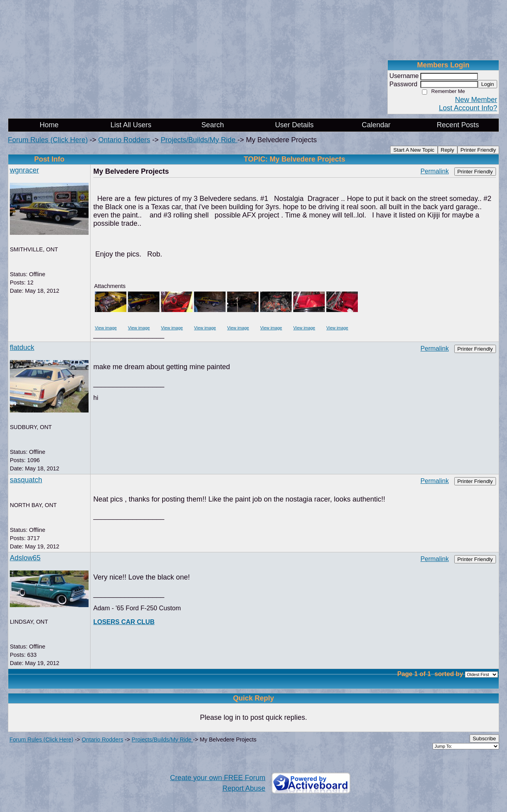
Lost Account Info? (468, 108)
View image (106, 328)
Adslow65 (25, 558)
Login (488, 84)
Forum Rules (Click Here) (48, 140)
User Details (294, 125)
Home (49, 125)
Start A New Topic (414, 150)
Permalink (435, 171)
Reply (448, 150)
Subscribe (484, 739)
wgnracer (24, 170)
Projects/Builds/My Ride (199, 140)
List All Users (131, 125)
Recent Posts (458, 125)
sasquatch (26, 480)
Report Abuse (244, 788)
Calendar (376, 125)
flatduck (22, 347)
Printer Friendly (478, 150)
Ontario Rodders (124, 140)
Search (213, 125)
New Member (476, 100)
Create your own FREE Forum (218, 778)
